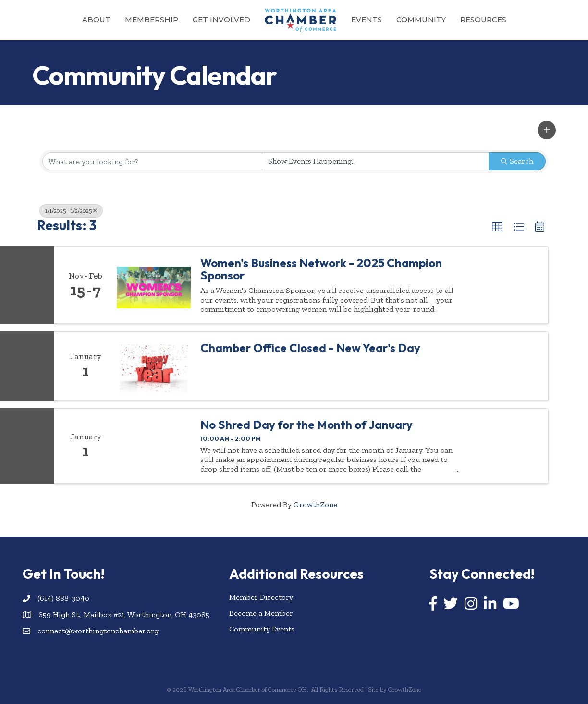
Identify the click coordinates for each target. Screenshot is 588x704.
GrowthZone (315, 504)
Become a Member (261, 613)
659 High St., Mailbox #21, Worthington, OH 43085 (124, 614)
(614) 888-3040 (63, 598)
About (96, 19)
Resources (483, 19)
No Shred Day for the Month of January (306, 425)
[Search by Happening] (376, 161)
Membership (152, 19)
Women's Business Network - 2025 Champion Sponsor (321, 269)
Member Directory (261, 597)
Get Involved (221, 19)
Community (421, 19)
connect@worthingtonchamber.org (98, 631)
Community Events (262, 629)
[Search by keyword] (152, 161)
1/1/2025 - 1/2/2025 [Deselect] (71, 211)
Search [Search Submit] (517, 161)
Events (367, 19)
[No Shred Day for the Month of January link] (154, 446)
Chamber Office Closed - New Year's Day (310, 348)
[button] (547, 130)
